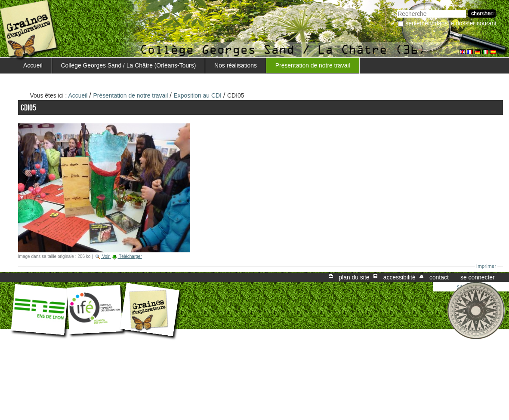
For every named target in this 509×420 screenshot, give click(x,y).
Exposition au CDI (198, 95)
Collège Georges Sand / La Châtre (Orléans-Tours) (129, 65)
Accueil (33, 65)
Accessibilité (399, 277)
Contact (439, 277)
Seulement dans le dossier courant (451, 23)
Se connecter (478, 277)
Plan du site (354, 277)
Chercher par (396, 9)
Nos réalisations (236, 65)
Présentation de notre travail (313, 65)
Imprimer (486, 266)
